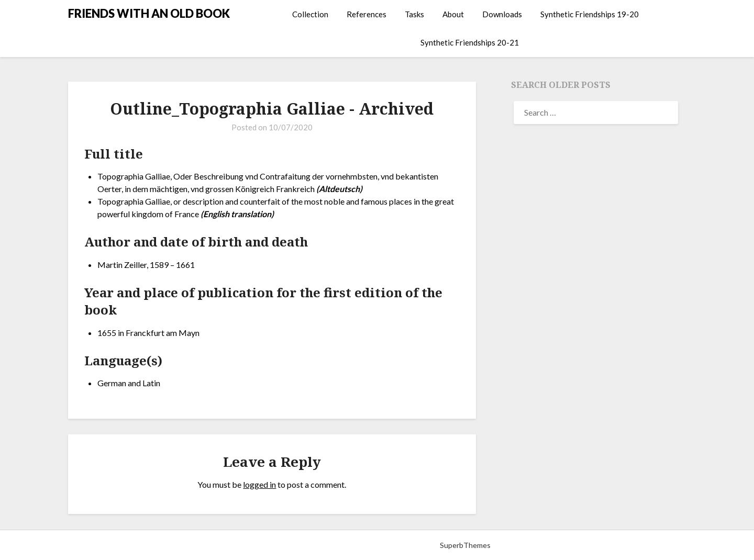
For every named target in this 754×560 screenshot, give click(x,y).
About (453, 14)
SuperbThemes (465, 545)
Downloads (502, 14)
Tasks (414, 14)
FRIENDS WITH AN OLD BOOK (149, 13)
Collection (310, 14)
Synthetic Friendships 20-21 (470, 42)
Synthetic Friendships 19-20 (590, 14)
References (367, 14)
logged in (259, 484)
